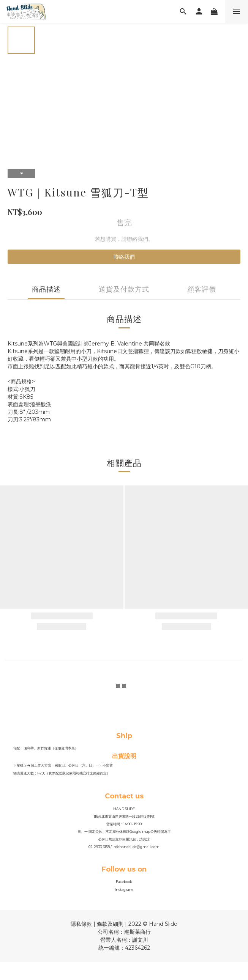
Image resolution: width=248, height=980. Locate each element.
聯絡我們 (124, 257)
